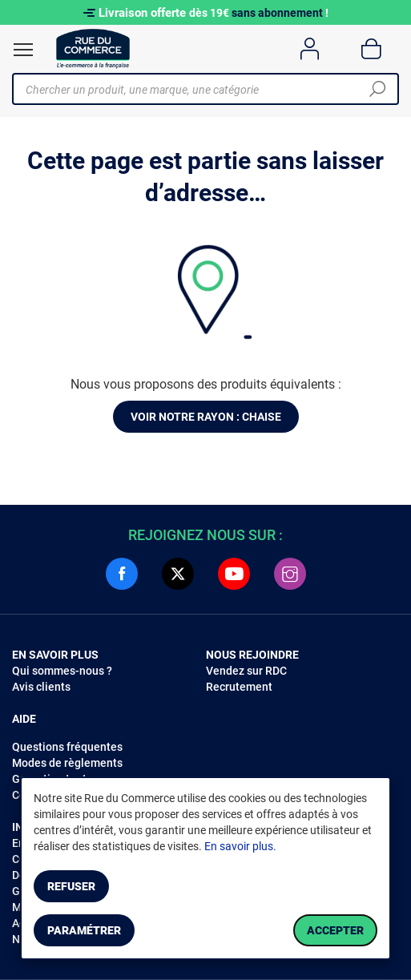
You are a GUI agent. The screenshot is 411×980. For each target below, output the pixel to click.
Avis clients (41, 687)
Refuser (71, 886)
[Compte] (310, 49)
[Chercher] (377, 89)
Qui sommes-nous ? (62, 671)
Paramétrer (84, 930)
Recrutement (239, 687)
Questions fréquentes (67, 747)
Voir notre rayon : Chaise (206, 417)
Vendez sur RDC (246, 671)
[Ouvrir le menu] (23, 50)
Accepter (335, 930)
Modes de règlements (67, 763)
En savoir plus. (240, 846)
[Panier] (371, 49)
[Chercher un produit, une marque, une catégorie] (199, 89)
